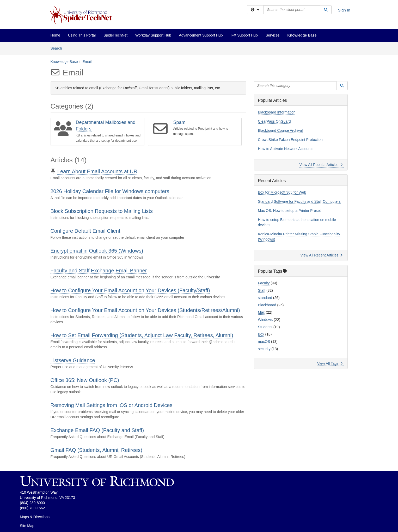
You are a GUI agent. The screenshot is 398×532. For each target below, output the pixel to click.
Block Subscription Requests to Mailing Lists (102, 211)
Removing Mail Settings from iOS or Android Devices (112, 405)
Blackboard (267, 305)
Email (87, 62)
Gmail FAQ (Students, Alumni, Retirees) (96, 450)
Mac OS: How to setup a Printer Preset (289, 211)
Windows (265, 320)
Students (265, 327)
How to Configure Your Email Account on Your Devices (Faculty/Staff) (130, 290)
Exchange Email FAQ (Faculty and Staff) (97, 430)
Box (261, 334)
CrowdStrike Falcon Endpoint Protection (290, 140)
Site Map (27, 526)
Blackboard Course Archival (280, 130)
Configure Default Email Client (85, 231)
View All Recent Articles (322, 255)
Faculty (264, 283)
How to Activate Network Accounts (286, 149)
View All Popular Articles (321, 165)
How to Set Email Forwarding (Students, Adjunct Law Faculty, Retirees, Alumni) (142, 335)
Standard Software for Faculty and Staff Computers (299, 201)
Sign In (344, 10)
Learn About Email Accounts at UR (97, 171)
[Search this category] (295, 86)
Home (55, 35)
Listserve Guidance (73, 360)
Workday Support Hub (153, 35)
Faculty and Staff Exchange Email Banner (99, 271)
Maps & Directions (35, 517)
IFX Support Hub (244, 35)
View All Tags (330, 363)
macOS (264, 342)
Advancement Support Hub (201, 35)
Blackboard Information (277, 112)
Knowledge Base (302, 35)
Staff (262, 290)
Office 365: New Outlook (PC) (85, 380)
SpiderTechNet (115, 35)
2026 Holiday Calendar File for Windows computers (110, 191)
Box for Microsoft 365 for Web (282, 192)
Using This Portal (82, 35)
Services (273, 35)
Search (58, 48)
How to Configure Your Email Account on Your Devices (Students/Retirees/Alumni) (145, 310)
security (264, 349)
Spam (179, 122)
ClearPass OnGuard (274, 121)
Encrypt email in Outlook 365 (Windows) (97, 251)
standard (265, 298)
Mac (261, 312)
